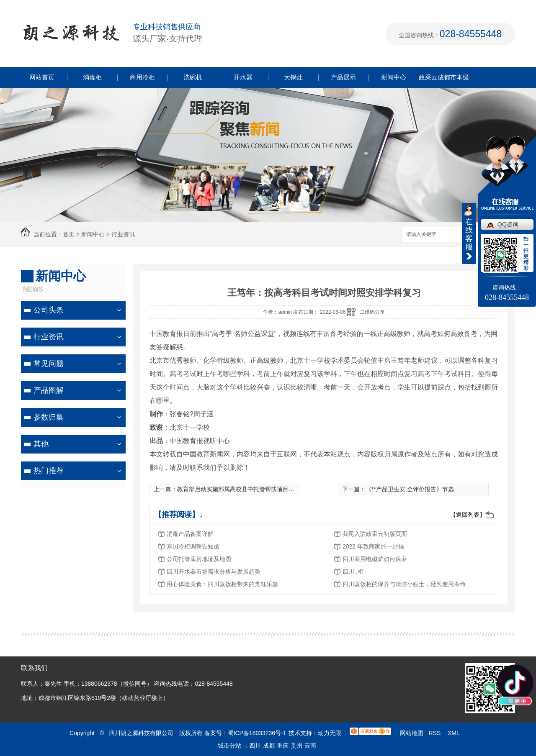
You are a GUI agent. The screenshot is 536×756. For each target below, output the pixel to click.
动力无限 (330, 733)
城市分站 (229, 746)
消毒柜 (92, 77)
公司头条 (49, 310)
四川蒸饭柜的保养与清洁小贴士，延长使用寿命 (404, 584)
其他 (41, 444)
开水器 (243, 77)
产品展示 (343, 77)
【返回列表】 (468, 515)
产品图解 (49, 390)
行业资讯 (123, 234)
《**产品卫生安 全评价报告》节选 (410, 489)
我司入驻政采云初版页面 (375, 534)
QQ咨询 (508, 224)
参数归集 (49, 417)
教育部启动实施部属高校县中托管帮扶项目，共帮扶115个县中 (258, 489)
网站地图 (412, 733)
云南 (310, 746)
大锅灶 (293, 77)
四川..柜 (353, 571)
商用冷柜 (142, 77)
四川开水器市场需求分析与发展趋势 (214, 571)
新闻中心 (394, 77)
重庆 (283, 746)
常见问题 (49, 364)
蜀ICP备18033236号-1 (257, 733)
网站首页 (42, 77)
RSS (436, 733)
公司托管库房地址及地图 (199, 559)
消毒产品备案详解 (190, 534)
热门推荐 (49, 471)
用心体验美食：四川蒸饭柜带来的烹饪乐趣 (222, 584)
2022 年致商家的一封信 (373, 546)
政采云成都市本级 (444, 77)
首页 (69, 234)
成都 (269, 746)
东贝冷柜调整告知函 (193, 546)
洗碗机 (193, 77)
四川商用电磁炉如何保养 (375, 559)
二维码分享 (372, 312)
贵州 (296, 746)
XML (454, 733)
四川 (255, 746)
